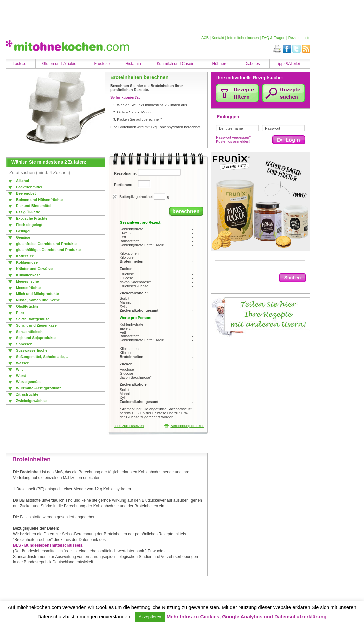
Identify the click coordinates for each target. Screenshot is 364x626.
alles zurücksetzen (129, 426)
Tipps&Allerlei (288, 64)
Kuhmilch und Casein (175, 64)
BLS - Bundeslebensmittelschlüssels (48, 545)
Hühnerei (221, 64)
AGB (205, 38)
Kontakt (218, 38)
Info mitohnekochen (243, 38)
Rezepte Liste (299, 38)
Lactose (20, 64)
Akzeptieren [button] (150, 617)
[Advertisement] (157, 18)
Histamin (133, 64)
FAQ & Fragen (273, 38)
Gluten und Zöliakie (59, 64)
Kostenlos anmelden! (233, 141)
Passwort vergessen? (233, 137)
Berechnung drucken (184, 426)
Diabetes (252, 64)
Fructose (102, 64)
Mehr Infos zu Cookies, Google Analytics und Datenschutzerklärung (247, 617)
